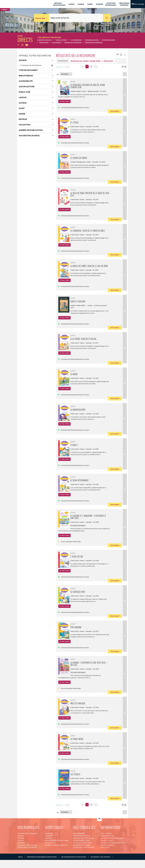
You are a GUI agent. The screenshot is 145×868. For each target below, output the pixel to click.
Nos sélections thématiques (84, 858)
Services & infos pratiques (27, 854)
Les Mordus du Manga (81, 865)
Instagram (49, 856)
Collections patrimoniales (27, 865)
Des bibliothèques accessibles (112, 858)
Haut (99, 839)
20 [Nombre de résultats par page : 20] (123, 67)
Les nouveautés (79, 854)
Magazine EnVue (107, 856)
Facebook (49, 854)
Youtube (48, 858)
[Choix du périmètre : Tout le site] (42, 18)
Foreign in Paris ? (107, 860)
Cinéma (21, 860)
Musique (21, 858)
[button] (138, 4)
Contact (108, 854)
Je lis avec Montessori (79, 537)
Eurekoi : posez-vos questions (56, 865)
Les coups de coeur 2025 (82, 863)
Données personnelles (117, 863)
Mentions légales (107, 865)
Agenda (21, 856)
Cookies (104, 863)
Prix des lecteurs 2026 (81, 860)
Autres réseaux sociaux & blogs (57, 860)
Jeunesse (21, 863)
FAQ (102, 854)
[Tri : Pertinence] (66, 74)
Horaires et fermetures (82, 856)
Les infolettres (50, 863)
